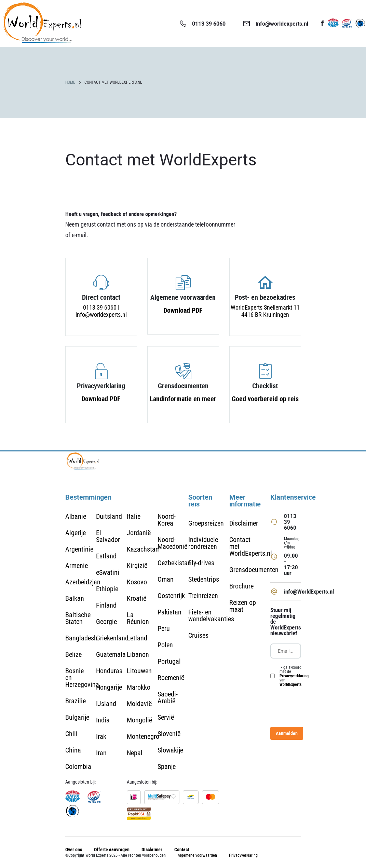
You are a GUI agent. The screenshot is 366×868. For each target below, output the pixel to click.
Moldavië (139, 704)
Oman (166, 579)
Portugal (169, 661)
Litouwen (139, 671)
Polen (165, 645)
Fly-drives (201, 563)
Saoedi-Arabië (168, 697)
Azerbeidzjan (83, 582)
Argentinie (79, 549)
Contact (182, 849)
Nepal (135, 753)
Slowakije (170, 750)
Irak (101, 736)
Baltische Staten (78, 618)
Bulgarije (77, 717)
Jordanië (139, 533)
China (73, 750)
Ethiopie (107, 589)
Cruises (198, 635)
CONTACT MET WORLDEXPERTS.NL (113, 82)
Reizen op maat (243, 606)
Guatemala (111, 654)
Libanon (138, 654)
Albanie (76, 516)
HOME (70, 82)
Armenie (77, 566)
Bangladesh (81, 638)
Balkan (75, 598)
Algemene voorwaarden (197, 855)
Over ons (74, 849)
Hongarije (109, 687)
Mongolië (139, 720)
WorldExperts (290, 684)
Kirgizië (137, 566)
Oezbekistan (174, 563)
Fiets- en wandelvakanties (211, 615)
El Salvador (108, 536)
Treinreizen (203, 596)
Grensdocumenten (254, 570)
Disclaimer (244, 523)
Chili (71, 734)
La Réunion (138, 618)
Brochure (241, 586)
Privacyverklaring (294, 676)
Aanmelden (287, 733)
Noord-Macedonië (172, 543)
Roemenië (171, 678)
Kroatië (137, 598)
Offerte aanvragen (112, 849)
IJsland (106, 704)
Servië (166, 717)
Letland (137, 638)
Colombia (78, 767)
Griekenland (112, 638)
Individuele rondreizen (203, 543)
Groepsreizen (206, 523)
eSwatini (108, 572)
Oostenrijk (171, 596)
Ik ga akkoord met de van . (294, 676)
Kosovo (137, 582)
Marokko (139, 687)
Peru (164, 628)
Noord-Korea (167, 520)
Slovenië (169, 734)
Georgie (106, 622)
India (103, 720)
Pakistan (170, 612)
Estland (106, 556)
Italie (134, 516)
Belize (73, 654)
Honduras (109, 671)
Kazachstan (143, 549)
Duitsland (109, 516)
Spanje (167, 767)
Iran (101, 753)
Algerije (76, 533)
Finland (106, 605)
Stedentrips (204, 579)
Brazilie (76, 701)
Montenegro (143, 736)
